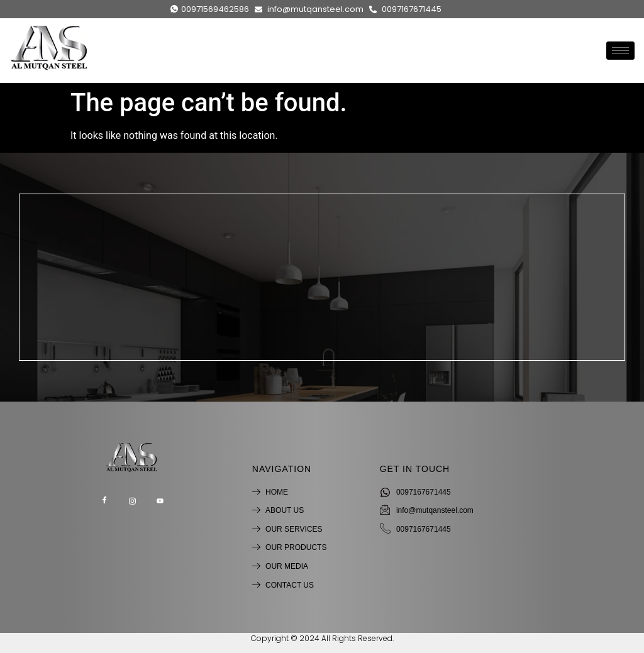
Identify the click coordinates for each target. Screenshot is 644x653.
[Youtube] (160, 502)
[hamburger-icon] (620, 50)
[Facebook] (104, 502)
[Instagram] (132, 502)
